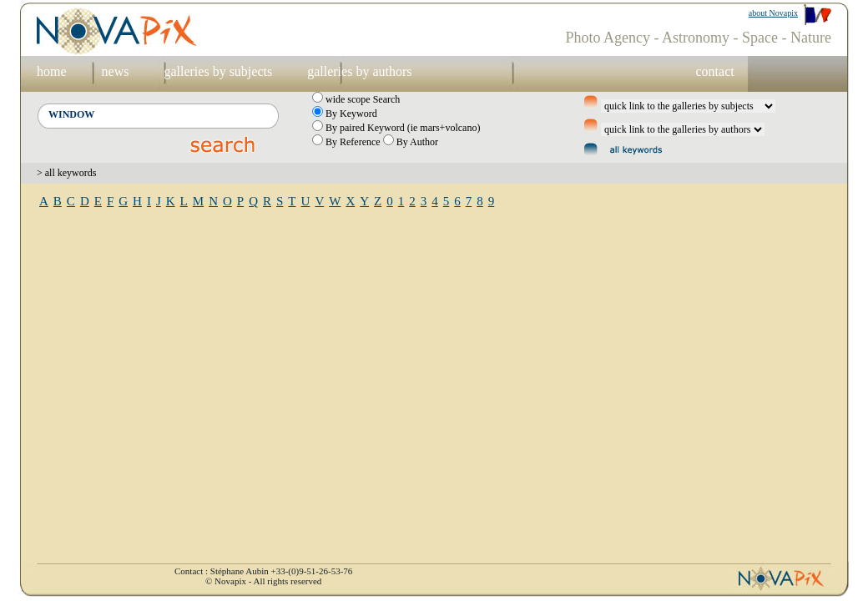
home (52, 71)
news (116, 71)
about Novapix (773, 13)
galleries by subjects (218, 71)
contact (714, 71)
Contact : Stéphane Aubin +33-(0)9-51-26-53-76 (263, 571)
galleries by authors (359, 71)
